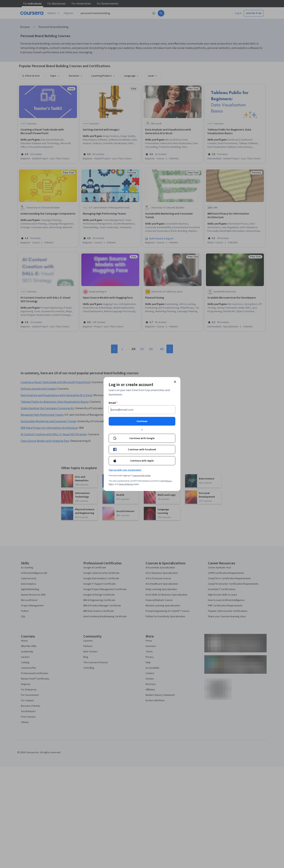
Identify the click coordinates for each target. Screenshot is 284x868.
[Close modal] (175, 382)
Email (113, 403)
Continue (142, 421)
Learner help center (142, 476)
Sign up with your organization (125, 470)
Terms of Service (126, 484)
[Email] (142, 410)
